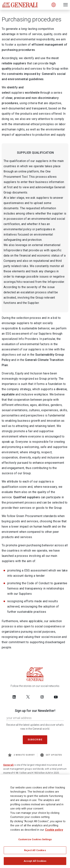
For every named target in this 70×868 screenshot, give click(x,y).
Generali (8, 765)
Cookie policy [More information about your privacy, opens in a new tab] (54, 831)
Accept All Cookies (35, 862)
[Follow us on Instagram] (42, 697)
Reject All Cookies (35, 851)
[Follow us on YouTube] (56, 697)
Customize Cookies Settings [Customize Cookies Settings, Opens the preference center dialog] (35, 840)
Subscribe (35, 740)
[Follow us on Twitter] (28, 697)
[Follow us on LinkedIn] (14, 697)
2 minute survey (21, 755)
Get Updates (51, 755)
